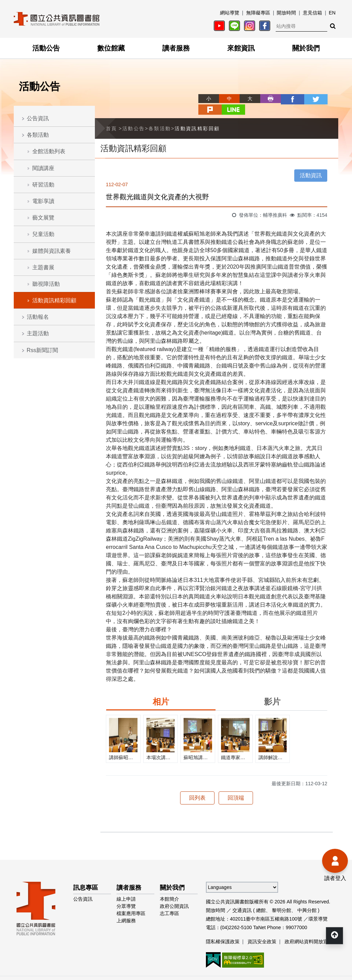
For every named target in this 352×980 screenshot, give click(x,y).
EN (332, 13)
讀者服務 (176, 48)
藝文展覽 (43, 218)
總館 (261, 899)
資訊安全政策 (262, 930)
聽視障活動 (46, 284)
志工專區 (169, 902)
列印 (245, 99)
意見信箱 (312, 13)
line (328, 99)
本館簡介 (169, 888)
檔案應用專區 (131, 902)
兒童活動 (43, 234)
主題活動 (38, 333)
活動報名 (38, 317)
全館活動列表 (49, 151)
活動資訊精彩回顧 (54, 300)
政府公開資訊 (174, 895)
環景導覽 (318, 908)
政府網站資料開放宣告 (309, 930)
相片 (161, 690)
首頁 (112, 117)
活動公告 (46, 48)
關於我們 (306, 48)
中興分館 (307, 899)
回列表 (197, 786)
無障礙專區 (258, 13)
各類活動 (38, 135)
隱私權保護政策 (223, 930)
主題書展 (43, 267)
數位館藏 (111, 48)
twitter (287, 99)
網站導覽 (230, 13)
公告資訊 (38, 118)
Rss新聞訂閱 (43, 350)
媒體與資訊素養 (52, 251)
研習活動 (43, 185)
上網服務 (126, 909)
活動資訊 (311, 164)
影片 (272, 690)
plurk (307, 99)
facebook (266, 99)
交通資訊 (242, 899)
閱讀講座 (43, 168)
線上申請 (126, 888)
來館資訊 (241, 48)
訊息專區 (86, 876)
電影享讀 (43, 201)
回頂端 (236, 786)
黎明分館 (282, 899)
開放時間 (286, 13)
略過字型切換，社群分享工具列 (176, 92)
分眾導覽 (126, 895)
